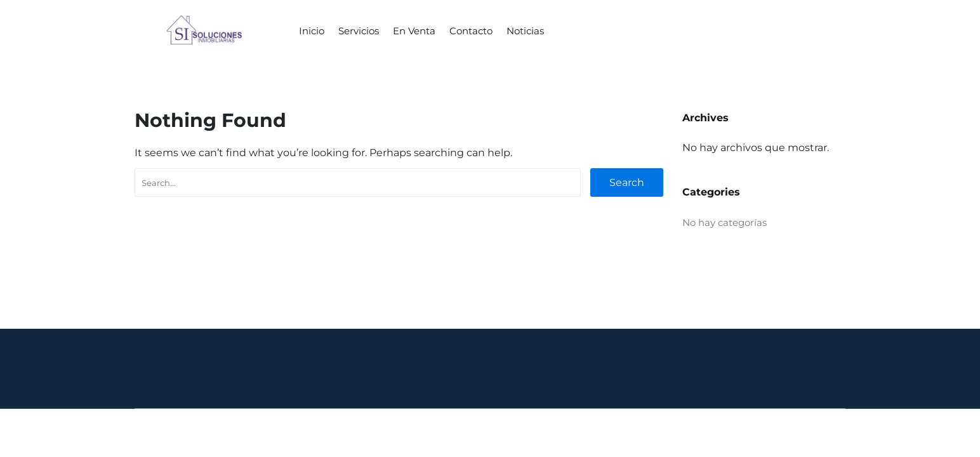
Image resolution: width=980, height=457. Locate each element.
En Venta (414, 31)
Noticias (525, 31)
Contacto (471, 31)
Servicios (359, 31)
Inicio (312, 31)
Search (627, 182)
